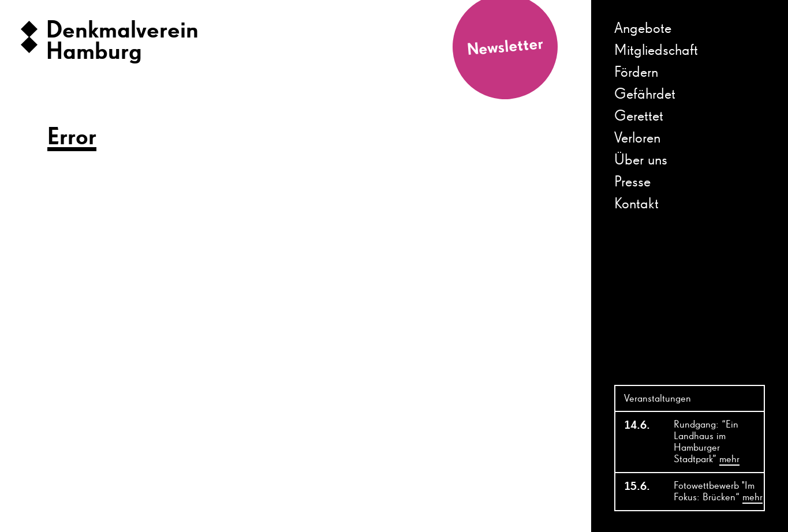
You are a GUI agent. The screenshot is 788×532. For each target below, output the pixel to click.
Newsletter (505, 47)
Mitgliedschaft (656, 51)
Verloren (637, 138)
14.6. (637, 425)
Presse (632, 182)
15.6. (637, 486)
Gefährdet (645, 95)
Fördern (636, 73)
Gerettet (639, 117)
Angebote (643, 29)
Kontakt (636, 204)
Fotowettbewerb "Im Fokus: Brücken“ (718, 492)
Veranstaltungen (658, 399)
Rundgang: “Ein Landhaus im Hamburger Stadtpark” (707, 443)
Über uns (641, 160)
